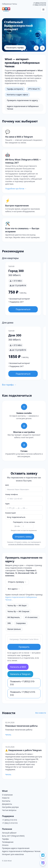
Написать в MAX (18, 667)
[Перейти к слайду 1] (22, 50)
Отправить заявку (23, 537)
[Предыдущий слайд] (36, 48)
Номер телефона (12, 494)
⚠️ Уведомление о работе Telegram (23, 750)
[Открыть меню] (43, 10)
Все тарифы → (9, 385)
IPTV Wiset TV (34, 89)
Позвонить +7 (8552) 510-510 (22, 683)
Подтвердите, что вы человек (24, 522)
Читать (8, 735)
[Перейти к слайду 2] (25, 50)
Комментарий (10, 513)
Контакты (6, 801)
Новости (6, 798)
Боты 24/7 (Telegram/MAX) (13, 836)
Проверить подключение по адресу (22, 100)
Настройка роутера (10, 807)
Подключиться (23, 309)
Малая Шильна (14, 629)
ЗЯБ (9, 623)
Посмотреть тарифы (15, 48)
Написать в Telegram (20, 674)
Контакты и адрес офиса (17, 95)
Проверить (24, 647)
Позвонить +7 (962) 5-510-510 (23, 694)
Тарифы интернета (15, 89)
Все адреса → (14, 589)
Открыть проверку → (17, 582)
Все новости (41, 713)
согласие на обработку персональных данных (24, 544)
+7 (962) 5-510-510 (39, 5)
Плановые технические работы (21, 726)
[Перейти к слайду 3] (27, 50)
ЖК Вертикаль (14, 617)
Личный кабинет (9, 833)
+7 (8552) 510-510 (40, 3)
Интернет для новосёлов (13, 854)
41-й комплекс (31, 617)
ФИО (7, 485)
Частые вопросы (9, 810)
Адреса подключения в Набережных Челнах (23, 108)
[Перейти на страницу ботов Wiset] (24, 171)
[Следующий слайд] (42, 48)
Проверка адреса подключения (16, 848)
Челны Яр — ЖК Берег (17, 605)
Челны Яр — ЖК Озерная (18, 611)
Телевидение (8, 842)
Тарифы (5, 839)
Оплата (5, 845)
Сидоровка (21, 623)
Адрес (7, 504)
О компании (7, 795)
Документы (7, 804)
